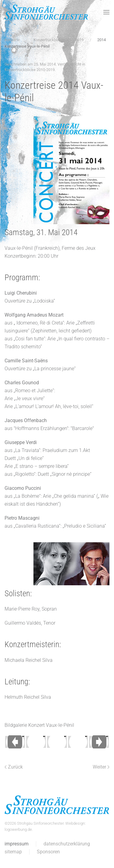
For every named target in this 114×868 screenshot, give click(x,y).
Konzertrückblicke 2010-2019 (30, 70)
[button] (106, 12)
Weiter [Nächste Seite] (101, 767)
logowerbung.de (18, 829)
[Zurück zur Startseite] (46, 12)
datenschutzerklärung (66, 844)
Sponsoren (48, 852)
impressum (16, 844)
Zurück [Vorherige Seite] (14, 767)
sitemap (13, 852)
